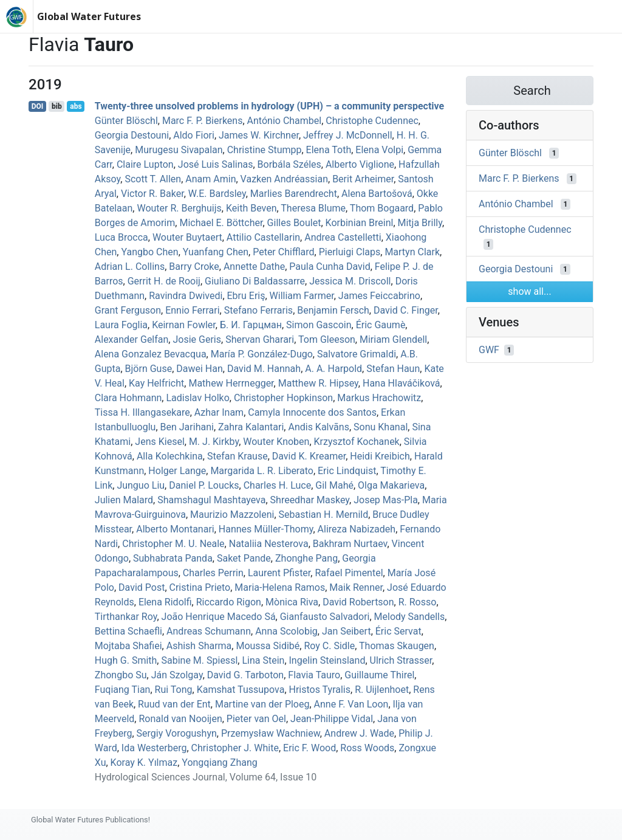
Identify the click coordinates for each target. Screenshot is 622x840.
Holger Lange (177, 471)
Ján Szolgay (177, 675)
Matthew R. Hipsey (318, 383)
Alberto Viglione (360, 164)
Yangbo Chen (149, 252)
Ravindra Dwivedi (186, 296)
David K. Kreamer (309, 456)
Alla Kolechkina (170, 456)
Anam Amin (210, 179)
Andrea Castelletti (343, 237)
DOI (38, 106)
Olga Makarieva (391, 485)
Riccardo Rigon (229, 602)
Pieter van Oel (256, 719)
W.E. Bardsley (217, 194)
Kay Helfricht (156, 383)
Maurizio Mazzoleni (232, 515)
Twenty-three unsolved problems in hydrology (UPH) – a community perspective (269, 106)
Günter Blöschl (126, 121)
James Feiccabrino (379, 296)
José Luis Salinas (216, 164)
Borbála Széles (289, 164)
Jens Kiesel (159, 442)
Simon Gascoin (319, 325)
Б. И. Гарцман (251, 325)
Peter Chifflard (283, 252)
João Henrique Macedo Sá (219, 617)
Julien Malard (124, 500)
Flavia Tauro (314, 675)
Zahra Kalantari (251, 427)
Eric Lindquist (347, 471)
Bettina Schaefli (128, 631)
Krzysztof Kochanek (357, 442)
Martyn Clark (412, 252)
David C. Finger (406, 310)
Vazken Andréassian (284, 179)
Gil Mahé (334, 485)
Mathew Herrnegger (231, 383)
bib (57, 106)
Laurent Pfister (279, 573)
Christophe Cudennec (372, 121)
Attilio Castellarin (263, 237)
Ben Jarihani (187, 427)
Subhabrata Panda (173, 558)
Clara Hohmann (128, 398)
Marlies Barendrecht (294, 194)
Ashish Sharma (199, 646)
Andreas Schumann (209, 631)
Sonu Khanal (381, 427)
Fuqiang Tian (123, 690)
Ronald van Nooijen (180, 719)
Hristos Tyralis (320, 690)
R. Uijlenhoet (382, 690)
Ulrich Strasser (401, 660)
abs (76, 106)
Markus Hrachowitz (379, 398)
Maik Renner (356, 587)
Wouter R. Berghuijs (179, 208)
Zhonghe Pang (306, 558)
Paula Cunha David (330, 267)
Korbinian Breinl (360, 223)
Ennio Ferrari (192, 310)
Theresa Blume (313, 208)
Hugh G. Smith (126, 660)
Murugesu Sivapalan (179, 150)
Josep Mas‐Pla (386, 500)
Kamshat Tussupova (241, 690)
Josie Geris (197, 339)
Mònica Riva (292, 602)
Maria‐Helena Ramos (280, 587)
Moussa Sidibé (268, 646)
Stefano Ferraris (258, 310)
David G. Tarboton (245, 675)
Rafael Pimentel (349, 573)
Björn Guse (149, 369)
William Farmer (302, 296)
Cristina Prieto (200, 587)
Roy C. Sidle (329, 646)
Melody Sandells (410, 617)
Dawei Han (200, 369)
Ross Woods (367, 748)
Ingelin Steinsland (327, 660)
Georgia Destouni (132, 135)
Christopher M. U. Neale (173, 544)
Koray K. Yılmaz (144, 763)
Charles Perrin (213, 573)
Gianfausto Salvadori (325, 617)
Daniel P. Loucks (204, 485)
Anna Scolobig (286, 631)
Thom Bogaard (382, 208)
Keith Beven (251, 208)
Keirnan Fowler (184, 325)
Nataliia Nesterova (269, 544)
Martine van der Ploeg (262, 704)
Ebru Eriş (246, 296)
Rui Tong (174, 690)
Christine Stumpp (265, 150)
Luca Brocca (121, 237)
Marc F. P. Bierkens (203, 121)
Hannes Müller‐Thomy (266, 529)
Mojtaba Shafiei (128, 646)
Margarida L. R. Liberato (261, 471)
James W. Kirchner (259, 135)
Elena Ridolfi (165, 602)
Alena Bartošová (377, 194)
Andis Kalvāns (318, 427)
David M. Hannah (264, 369)
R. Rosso (418, 602)
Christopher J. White (235, 748)
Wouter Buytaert (187, 237)
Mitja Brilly (420, 223)
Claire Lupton (145, 164)
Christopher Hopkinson (283, 398)
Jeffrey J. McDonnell (348, 135)
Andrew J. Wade (359, 733)
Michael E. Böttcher (221, 223)
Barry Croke (194, 267)
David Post (142, 587)
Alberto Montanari (175, 529)
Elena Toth (329, 150)
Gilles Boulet (294, 223)
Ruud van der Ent (174, 704)
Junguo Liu (141, 485)
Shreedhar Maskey (310, 500)
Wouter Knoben (276, 442)
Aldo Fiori (194, 135)
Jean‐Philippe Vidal (332, 719)
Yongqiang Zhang (219, 763)
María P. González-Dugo (262, 354)
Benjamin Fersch (333, 310)
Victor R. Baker (152, 194)
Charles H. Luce (278, 485)
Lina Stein (263, 660)
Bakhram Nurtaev (350, 544)
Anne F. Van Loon (351, 704)
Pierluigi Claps (350, 252)
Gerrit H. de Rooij (164, 281)
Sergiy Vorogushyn (177, 733)
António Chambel (285, 121)
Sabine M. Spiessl (199, 660)
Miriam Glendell (393, 339)
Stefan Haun (393, 369)
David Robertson (358, 602)
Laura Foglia (121, 325)
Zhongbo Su (121, 675)
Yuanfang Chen (216, 252)
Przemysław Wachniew (271, 733)
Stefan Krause (238, 456)
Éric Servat (398, 631)
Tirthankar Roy (126, 617)
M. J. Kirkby (214, 442)
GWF (489, 350)
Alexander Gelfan (132, 339)
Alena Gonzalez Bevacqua (151, 354)
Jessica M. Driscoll (350, 281)
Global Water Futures (89, 16)
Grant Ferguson (128, 310)
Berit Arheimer (363, 179)
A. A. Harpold (333, 369)
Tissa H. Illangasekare (142, 412)
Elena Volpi (379, 150)
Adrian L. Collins (130, 267)
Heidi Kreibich (380, 456)
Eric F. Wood (309, 748)
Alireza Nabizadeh (357, 529)
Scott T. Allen (153, 179)
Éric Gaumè (381, 325)
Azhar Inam (219, 412)
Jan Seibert (347, 631)
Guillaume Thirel (379, 675)
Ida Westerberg (154, 748)
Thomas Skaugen (397, 646)
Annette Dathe (254, 267)
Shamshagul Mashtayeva (211, 500)
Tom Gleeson (327, 339)
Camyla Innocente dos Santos (312, 412)
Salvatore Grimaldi (357, 354)
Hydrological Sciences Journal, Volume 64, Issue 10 (206, 777)
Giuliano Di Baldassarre (255, 281)
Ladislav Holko (197, 398)
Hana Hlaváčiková (402, 383)
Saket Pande (244, 558)
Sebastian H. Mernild (324, 515)
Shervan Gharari (260, 339)
